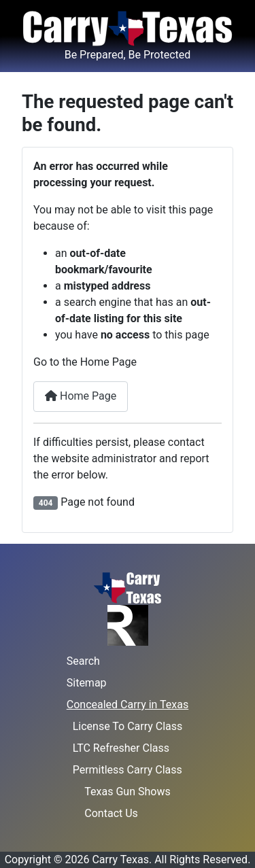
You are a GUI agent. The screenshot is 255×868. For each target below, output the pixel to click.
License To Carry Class (128, 726)
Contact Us (111, 813)
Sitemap (87, 683)
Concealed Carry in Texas (128, 705)
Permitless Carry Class (128, 770)
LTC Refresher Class (121, 748)
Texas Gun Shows (127, 792)
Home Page (81, 396)
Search (83, 661)
